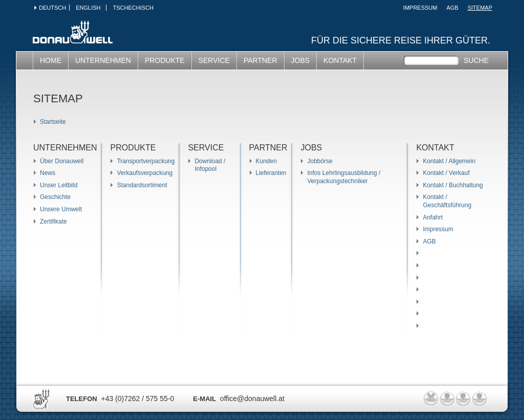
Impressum (420, 8)
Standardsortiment (142, 185)
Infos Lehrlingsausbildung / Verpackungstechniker (344, 177)
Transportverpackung (146, 161)
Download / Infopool (210, 165)
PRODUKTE (165, 60)
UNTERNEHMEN (103, 60)
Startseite (53, 122)
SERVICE (214, 60)
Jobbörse (320, 161)
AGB (452, 8)
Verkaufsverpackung (145, 173)
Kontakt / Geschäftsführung (447, 201)
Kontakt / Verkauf (446, 173)
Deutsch (52, 8)
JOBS (301, 60)
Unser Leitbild (59, 185)
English (88, 8)
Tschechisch (133, 8)
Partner (260, 60)
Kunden (266, 161)
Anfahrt (433, 217)
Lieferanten (271, 173)
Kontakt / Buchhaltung (453, 185)
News (48, 173)
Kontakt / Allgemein (449, 161)
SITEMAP (480, 8)
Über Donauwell (62, 161)
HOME (51, 60)
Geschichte (55, 197)
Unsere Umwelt (61, 209)
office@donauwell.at (252, 399)
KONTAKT (340, 60)
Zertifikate (53, 222)
